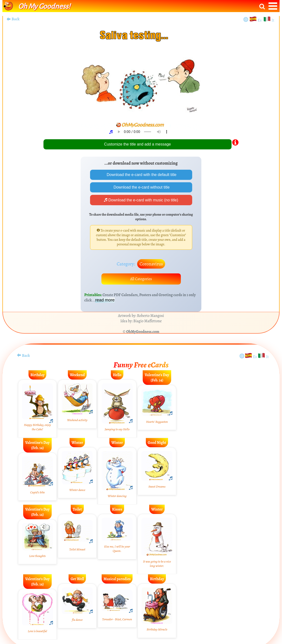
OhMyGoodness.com (143, 332)
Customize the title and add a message (137, 144)
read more (105, 300)
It (273, 20)
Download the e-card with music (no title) (141, 200)
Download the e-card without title (141, 187)
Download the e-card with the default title (141, 175)
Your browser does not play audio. (143, 132)
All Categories (141, 279)
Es (260, 20)
